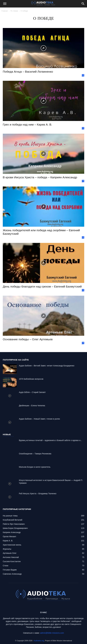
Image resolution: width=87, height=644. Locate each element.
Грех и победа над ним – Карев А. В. (27, 124)
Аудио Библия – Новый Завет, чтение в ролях (39, 419)
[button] (5, 4)
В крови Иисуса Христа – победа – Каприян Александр (40, 177)
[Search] (83, 4)
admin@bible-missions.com (52, 633)
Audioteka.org (39, 641)
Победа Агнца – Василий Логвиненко (28, 72)
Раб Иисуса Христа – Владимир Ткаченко (38, 494)
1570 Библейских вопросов (31, 379)
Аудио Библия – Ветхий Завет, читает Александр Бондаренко (47, 366)
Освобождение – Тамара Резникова (35, 454)
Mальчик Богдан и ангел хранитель (35, 467)
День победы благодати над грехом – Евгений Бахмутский (42, 286)
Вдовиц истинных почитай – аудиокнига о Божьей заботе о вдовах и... (50, 440)
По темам (14, 11)
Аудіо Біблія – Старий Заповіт (32, 392)
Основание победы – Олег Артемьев (28, 339)
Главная (5, 11)
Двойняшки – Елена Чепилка (32, 406)
